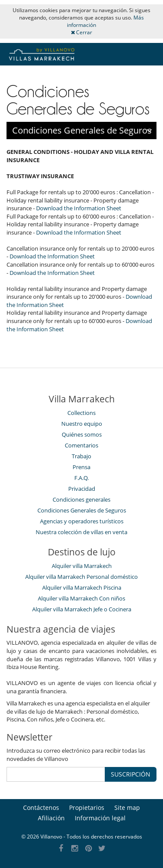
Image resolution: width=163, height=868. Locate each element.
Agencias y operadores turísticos (82, 521)
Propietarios (87, 808)
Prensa (81, 467)
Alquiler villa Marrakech (82, 566)
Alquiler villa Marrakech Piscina (82, 587)
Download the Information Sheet (79, 208)
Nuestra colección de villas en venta (81, 532)
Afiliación (51, 818)
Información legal (100, 818)
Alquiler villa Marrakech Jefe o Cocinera (82, 609)
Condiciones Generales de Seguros (82, 510)
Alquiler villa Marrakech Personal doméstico (81, 577)
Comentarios (81, 445)
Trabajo (81, 456)
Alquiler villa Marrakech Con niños (81, 598)
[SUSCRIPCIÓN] (56, 774)
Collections (81, 413)
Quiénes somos (82, 434)
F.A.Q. (81, 478)
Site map (127, 808)
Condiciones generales (81, 499)
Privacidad (82, 489)
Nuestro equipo (82, 424)
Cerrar (81, 32)
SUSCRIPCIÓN (131, 774)
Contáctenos (41, 808)
